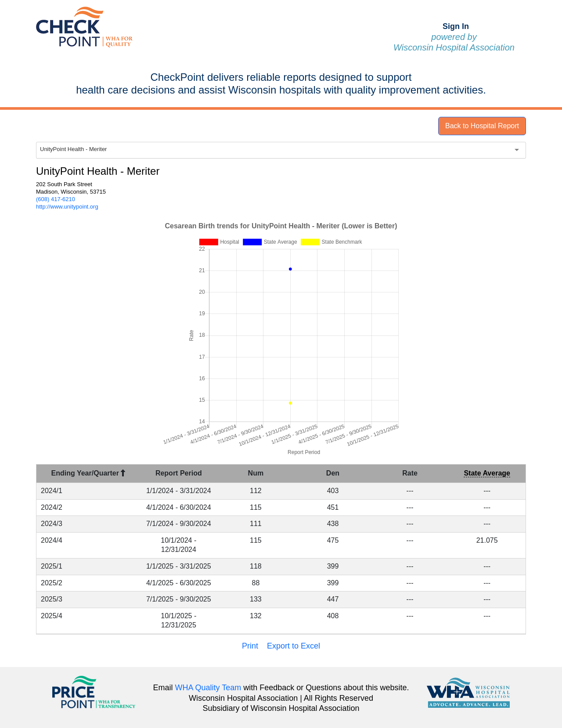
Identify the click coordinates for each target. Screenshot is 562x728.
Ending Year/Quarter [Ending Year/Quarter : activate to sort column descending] (88, 473)
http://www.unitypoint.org (67, 207)
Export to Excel (294, 646)
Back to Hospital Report (482, 126)
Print (250, 646)
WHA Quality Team (208, 688)
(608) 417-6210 (56, 199)
